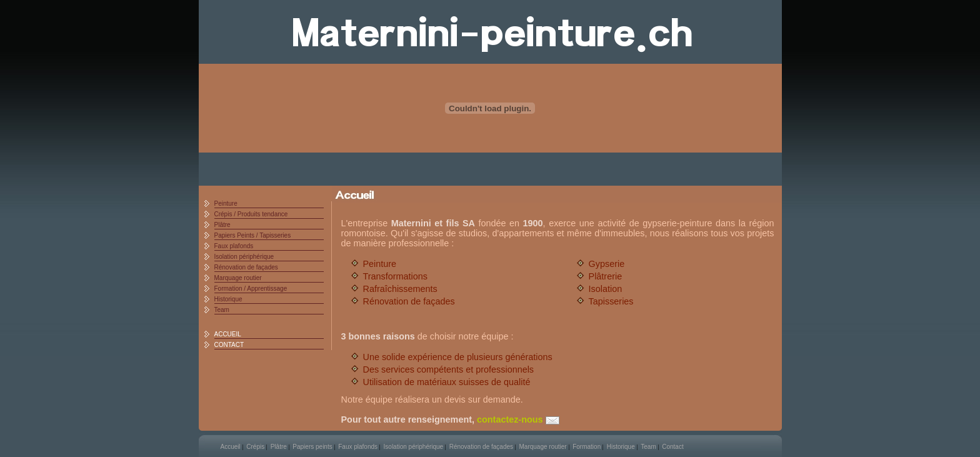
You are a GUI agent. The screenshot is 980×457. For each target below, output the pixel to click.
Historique (228, 299)
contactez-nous (518, 419)
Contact (672, 447)
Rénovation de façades (246, 267)
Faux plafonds (234, 246)
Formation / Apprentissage (251, 289)
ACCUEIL (228, 334)
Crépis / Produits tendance (251, 214)
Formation (587, 447)
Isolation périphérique (244, 257)
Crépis (255, 447)
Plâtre (222, 225)
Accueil (231, 447)
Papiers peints (312, 447)
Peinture (226, 203)
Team (222, 310)
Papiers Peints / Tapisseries (253, 235)
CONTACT (229, 345)
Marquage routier (238, 278)
